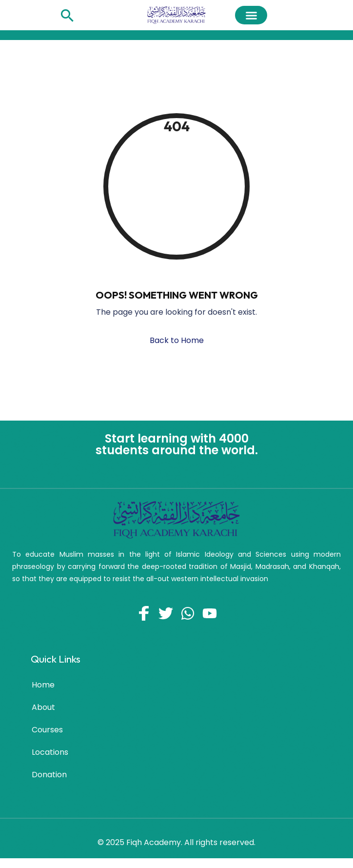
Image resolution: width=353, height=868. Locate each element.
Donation (49, 775)
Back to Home (177, 340)
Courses (47, 730)
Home (43, 685)
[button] (251, 15)
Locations (50, 752)
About (43, 707)
